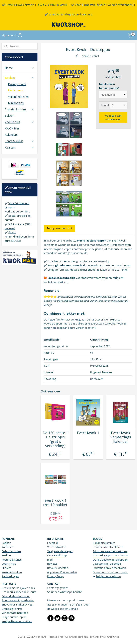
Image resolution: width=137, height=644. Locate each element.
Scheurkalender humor (16, 596)
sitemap (53, 637)
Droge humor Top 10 (14, 617)
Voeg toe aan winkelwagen (113, 117)
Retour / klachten (58, 568)
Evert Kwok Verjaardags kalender (121, 437)
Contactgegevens (58, 588)
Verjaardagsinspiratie (15, 613)
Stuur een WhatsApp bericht (64, 592)
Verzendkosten (57, 547)
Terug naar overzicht (60, 228)
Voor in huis (20, 122)
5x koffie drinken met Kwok (109, 568)
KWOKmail (71, 609)
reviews (9, 228)
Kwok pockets (17, 84)
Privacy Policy (55, 576)
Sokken (10, 116)
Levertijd (52, 543)
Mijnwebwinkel (111, 637)
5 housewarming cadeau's (18, 600)
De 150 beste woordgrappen (110, 560)
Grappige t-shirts (12, 609)
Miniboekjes (16, 103)
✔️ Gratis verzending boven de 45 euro (68, 14)
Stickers (6, 568)
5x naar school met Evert (108, 547)
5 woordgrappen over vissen (110, 555)
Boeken (20, 78)
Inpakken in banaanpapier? (110, 86)
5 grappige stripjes (104, 543)
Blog (50, 560)
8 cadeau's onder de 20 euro (19, 592)
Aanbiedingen (10, 576)
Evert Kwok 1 (88, 433)
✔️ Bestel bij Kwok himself (18, 5)
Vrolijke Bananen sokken (17, 621)
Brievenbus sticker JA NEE (17, 605)
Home (20, 68)
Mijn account (12, 35)
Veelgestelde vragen (60, 551)
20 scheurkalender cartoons (110, 551)
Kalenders (11, 135)
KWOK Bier (12, 128)
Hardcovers (15, 90)
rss (61, 637)
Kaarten (20, 147)
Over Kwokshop (57, 555)
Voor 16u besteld (19, 203)
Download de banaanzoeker (110, 572)
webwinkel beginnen (77, 637)
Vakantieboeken (18, 97)
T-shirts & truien (20, 109)
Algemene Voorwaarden (62, 572)
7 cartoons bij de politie (107, 564)
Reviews (52, 564)
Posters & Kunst (11, 560)
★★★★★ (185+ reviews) (52, 5)
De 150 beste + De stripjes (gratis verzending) (55, 439)
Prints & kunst (20, 141)
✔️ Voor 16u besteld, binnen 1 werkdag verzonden (102, 5)
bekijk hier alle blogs (109, 576)
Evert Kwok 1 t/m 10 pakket (55, 503)
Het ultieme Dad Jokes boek (18, 588)
